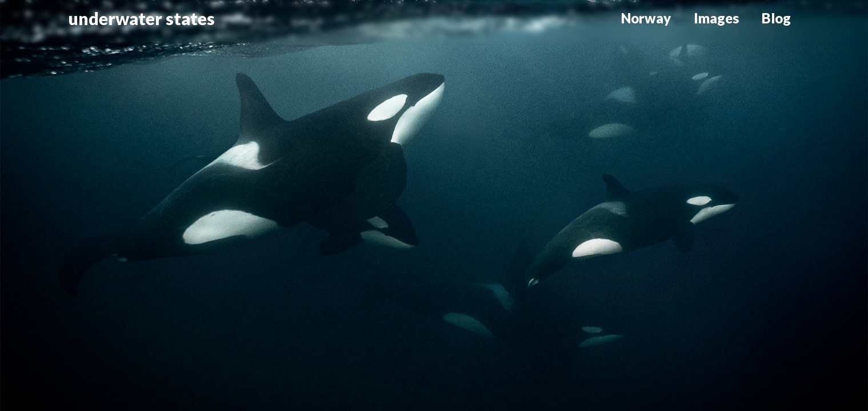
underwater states (142, 18)
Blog (776, 18)
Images (716, 18)
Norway (646, 18)
